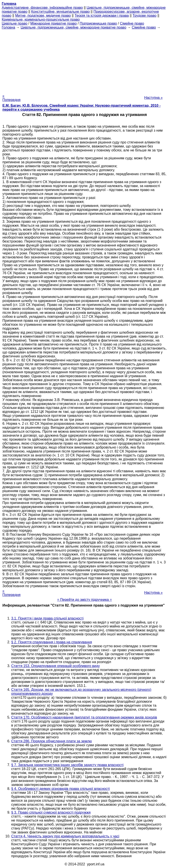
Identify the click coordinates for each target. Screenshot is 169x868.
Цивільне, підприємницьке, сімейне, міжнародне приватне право (73, 27)
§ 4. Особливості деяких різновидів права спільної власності (61, 789)
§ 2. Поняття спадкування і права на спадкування (52, 642)
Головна (8, 27)
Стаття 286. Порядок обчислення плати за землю (51, 741)
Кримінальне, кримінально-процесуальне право (41, 19)
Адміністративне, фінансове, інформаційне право (42, 8)
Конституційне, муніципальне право (61, 12)
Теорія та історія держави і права (102, 16)
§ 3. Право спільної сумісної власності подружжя (51, 812)
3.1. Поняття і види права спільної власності (47, 618)
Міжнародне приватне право (54, 23)
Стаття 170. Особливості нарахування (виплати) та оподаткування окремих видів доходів (84, 717)
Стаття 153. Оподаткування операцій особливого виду (56, 666)
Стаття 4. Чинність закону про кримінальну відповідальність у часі (65, 836)
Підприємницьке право (98, 23)
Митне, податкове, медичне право (43, 16)
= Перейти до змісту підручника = (85, 600)
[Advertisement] (84, 60)
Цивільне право (15, 23)
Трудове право (144, 16)
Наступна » (153, 98)
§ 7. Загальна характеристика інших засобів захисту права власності (67, 765)
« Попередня (11, 98)
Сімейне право (132, 23)
